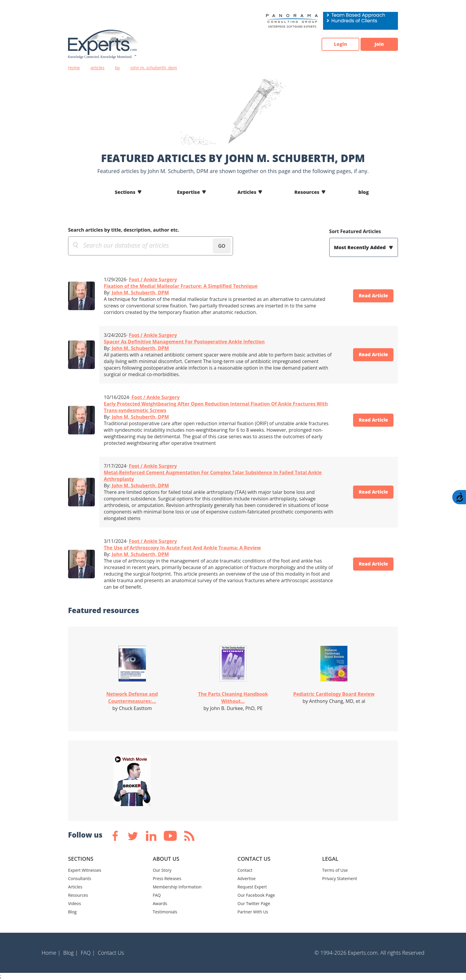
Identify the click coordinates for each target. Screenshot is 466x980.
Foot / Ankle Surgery (153, 279)
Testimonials (165, 912)
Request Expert (252, 887)
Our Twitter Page (254, 903)
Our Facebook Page (256, 895)
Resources (307, 192)
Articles (247, 192)
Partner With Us (253, 912)
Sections (125, 192)
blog (364, 192)
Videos (74, 903)
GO (222, 246)
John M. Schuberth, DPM (140, 293)
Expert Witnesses (85, 870)
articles (98, 68)
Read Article (373, 296)
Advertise (247, 878)
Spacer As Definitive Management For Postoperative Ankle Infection (184, 342)
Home (74, 68)
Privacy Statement (340, 878)
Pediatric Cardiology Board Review (334, 694)
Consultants (80, 878)
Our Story (162, 870)
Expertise (189, 192)
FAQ (157, 895)
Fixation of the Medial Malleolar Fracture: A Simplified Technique (181, 286)
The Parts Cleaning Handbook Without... (233, 698)
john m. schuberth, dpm (154, 68)
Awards (160, 903)
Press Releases (167, 878)
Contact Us (111, 953)
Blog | (71, 953)
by (117, 68)
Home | (51, 953)
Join (379, 44)
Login (339, 44)
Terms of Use (335, 870)
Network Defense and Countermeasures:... (132, 698)
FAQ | (88, 953)
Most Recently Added (360, 247)
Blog (72, 912)
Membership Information (177, 887)
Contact (245, 870)
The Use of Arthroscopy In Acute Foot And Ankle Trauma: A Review (182, 548)
